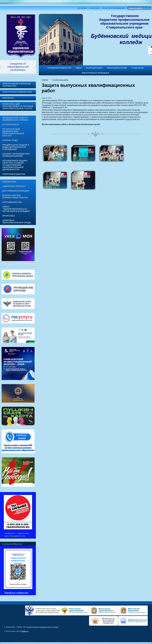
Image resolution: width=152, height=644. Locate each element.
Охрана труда (10, 140)
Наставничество (12, 202)
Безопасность (11, 125)
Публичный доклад (14, 174)
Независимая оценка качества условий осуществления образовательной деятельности (15, 165)
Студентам (137, 68)
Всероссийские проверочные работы (15, 197)
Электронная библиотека (17, 92)
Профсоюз (9, 216)
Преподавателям (117, 68)
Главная (45, 80)
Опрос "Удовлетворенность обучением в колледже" (16, 209)
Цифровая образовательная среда (17, 222)
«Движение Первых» (14, 186)
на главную (82, 8)
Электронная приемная (95, 73)
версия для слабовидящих (114, 8)
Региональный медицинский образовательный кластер (13, 133)
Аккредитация (94, 68)
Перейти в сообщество (16, 593)
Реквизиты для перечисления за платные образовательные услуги (18, 106)
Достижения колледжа (16, 191)
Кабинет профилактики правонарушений (16, 155)
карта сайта (95, 8)
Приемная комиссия (59, 68)
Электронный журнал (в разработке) (16, 85)
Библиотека (9, 182)
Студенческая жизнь (60, 80)
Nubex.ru (25, 631)
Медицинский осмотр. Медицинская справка (15, 119)
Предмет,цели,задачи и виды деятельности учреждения (16, 147)
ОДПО (79, 68)
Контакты (8, 98)
